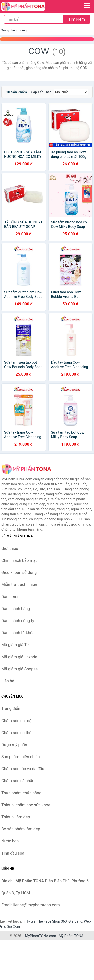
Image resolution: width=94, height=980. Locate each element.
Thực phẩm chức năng (21, 793)
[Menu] (87, 6)
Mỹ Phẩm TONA (71, 936)
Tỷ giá (31, 921)
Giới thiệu (10, 548)
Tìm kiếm (77, 19)
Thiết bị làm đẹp (16, 817)
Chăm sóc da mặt (17, 721)
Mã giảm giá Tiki (16, 645)
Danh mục (10, 597)
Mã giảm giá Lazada (19, 657)
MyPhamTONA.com (41, 936)
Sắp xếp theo (41, 92)
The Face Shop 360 (52, 921)
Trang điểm (11, 709)
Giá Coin (13, 926)
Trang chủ (8, 30)
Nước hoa (10, 841)
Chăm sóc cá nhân (18, 781)
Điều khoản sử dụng (19, 573)
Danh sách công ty (18, 621)
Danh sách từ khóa (18, 633)
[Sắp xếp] (71, 92)
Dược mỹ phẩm (15, 745)
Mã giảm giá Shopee (19, 669)
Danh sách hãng (16, 609)
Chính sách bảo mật (19, 561)
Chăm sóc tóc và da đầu (23, 769)
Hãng (23, 30)
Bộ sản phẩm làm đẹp (21, 829)
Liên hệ (8, 681)
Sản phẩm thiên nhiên (21, 757)
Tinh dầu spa (13, 853)
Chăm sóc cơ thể (16, 733)
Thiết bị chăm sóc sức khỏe (26, 805)
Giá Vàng (75, 921)
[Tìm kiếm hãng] (34, 19)
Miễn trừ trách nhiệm (20, 585)
